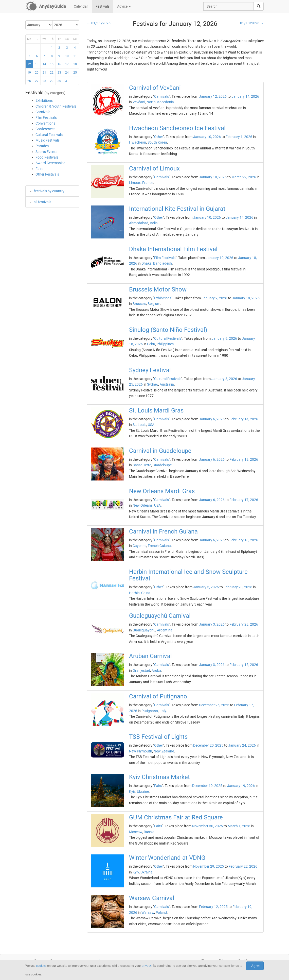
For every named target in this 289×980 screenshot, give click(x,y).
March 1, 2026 (239, 826)
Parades (42, 146)
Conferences (45, 129)
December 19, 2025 (207, 786)
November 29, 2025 (209, 866)
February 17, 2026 (244, 500)
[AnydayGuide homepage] (46, 6)
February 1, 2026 (239, 137)
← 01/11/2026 (99, 23)
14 (44, 64)
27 (37, 81)
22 (52, 73)
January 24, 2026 (242, 745)
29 (52, 81)
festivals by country (49, 191)
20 (37, 73)
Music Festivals (48, 140)
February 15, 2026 (244, 665)
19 (29, 73)
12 (29, 64)
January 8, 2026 (224, 379)
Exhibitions (44, 100)
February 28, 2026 (244, 624)
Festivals (103, 6)
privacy (147, 966)
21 (44, 73)
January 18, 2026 (246, 298)
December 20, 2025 (208, 745)
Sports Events (46, 152)
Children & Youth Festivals (56, 106)
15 (52, 64)
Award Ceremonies (50, 163)
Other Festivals (47, 174)
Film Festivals (46, 117)
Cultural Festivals (49, 135)
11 (75, 56)
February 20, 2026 (238, 587)
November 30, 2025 (207, 826)
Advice (124, 6)
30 (59, 81)
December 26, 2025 (214, 705)
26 (29, 81)
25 (75, 73)
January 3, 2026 (212, 624)
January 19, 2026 (241, 786)
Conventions (45, 123)
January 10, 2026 (207, 137)
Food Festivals (47, 157)
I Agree (255, 966)
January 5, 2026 (206, 587)
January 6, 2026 (212, 419)
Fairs (39, 169)
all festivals (42, 202)
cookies (41, 966)
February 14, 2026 (244, 419)
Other (159, 137)
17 (67, 64)
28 (44, 81)
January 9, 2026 (214, 298)
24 (67, 73)
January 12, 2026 (213, 96)
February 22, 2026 (243, 866)
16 (59, 64)
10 (67, 56)
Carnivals (43, 112)
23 (59, 73)
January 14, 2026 (245, 96)
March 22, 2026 (244, 177)
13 (37, 64)
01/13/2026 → (252, 23)
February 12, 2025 (213, 907)
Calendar (81, 6)
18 (75, 64)
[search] (259, 6)
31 (67, 81)
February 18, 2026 (244, 459)
